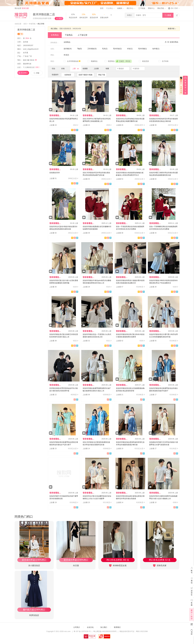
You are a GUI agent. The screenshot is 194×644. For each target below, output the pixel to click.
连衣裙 (26, 42)
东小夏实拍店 (34, 565)
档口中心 (131, 8)
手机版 (142, 8)
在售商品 (55, 35)
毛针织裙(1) (142, 49)
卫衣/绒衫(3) (92, 49)
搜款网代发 (27, 64)
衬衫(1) (130, 49)
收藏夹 (121, 8)
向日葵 (76, 565)
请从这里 (22, 8)
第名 (27, 38)
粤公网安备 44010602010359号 (105, 631)
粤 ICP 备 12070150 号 (82, 631)
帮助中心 (151, 8)
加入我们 (104, 627)
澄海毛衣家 (160, 566)
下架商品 (69, 35)
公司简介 (77, 627)
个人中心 (110, 8)
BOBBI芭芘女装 (118, 566)
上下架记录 (83, 35)
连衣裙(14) (68, 49)
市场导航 (32, 24)
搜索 (168, 15)
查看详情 (172, 29)
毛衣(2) (105, 49)
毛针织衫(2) (117, 49)
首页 (102, 8)
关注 (60, 19)
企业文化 (90, 627)
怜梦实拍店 (34, 615)
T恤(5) (79, 49)
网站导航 (162, 8)
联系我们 (117, 627)
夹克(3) (66, 55)
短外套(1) (156, 49)
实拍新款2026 (55, 173)
